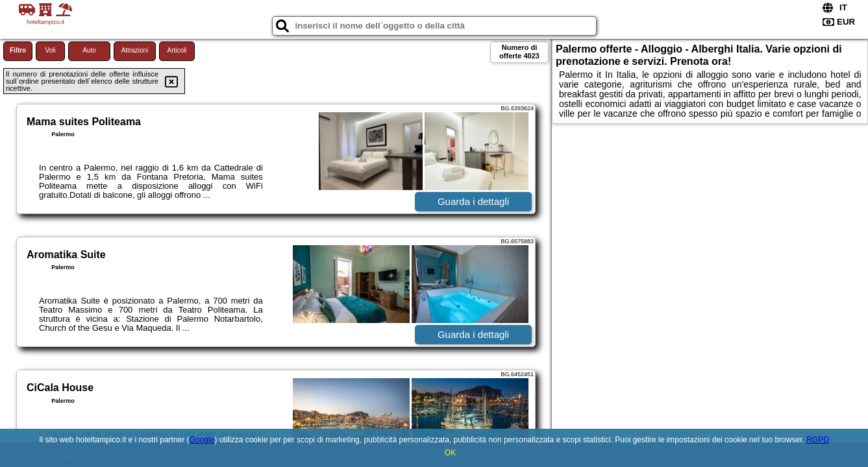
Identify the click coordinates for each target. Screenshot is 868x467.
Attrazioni (135, 50)
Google (202, 440)
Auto (89, 50)
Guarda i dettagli (473, 201)
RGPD (818, 440)
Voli (50, 50)
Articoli (177, 50)
